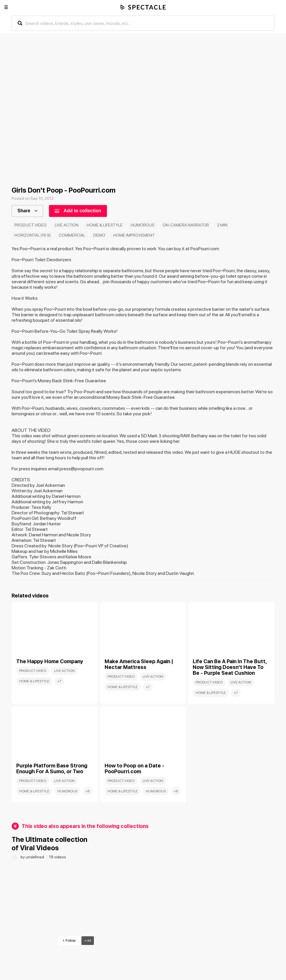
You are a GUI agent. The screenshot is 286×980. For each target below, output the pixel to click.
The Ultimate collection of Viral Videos (50, 844)
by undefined (33, 857)
